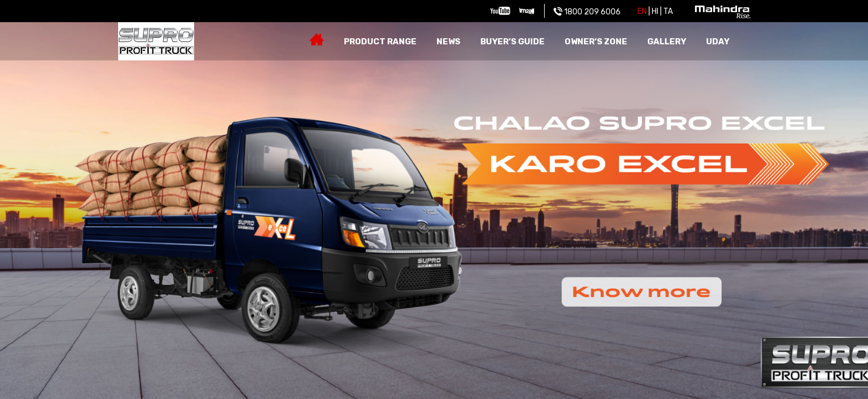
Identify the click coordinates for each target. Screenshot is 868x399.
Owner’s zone (596, 42)
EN (642, 11)
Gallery (667, 42)
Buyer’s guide (512, 42)
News (448, 42)
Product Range (380, 42)
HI (655, 11)
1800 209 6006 (587, 12)
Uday (718, 42)
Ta (668, 11)
